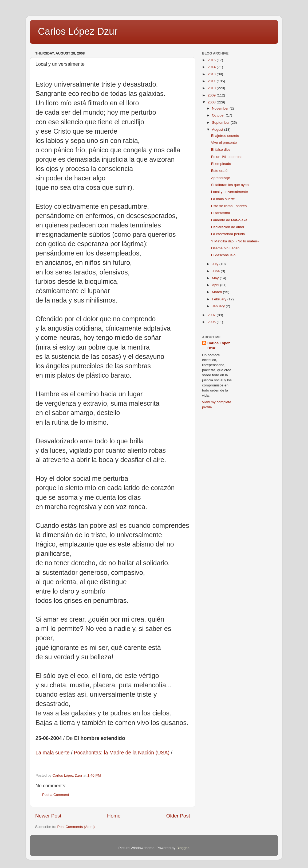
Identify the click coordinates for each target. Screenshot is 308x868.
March (217, 292)
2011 (212, 81)
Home (114, 816)
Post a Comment (56, 795)
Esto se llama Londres (229, 206)
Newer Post (48, 816)
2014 (212, 67)
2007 (212, 315)
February (220, 299)
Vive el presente (224, 143)
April (216, 285)
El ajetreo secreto (225, 136)
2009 (212, 95)
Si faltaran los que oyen (230, 185)
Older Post (178, 816)
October (219, 115)
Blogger (183, 848)
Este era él (220, 171)
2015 (212, 60)
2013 (212, 74)
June (216, 271)
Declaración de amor (228, 227)
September (221, 123)
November (221, 108)
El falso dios (221, 150)
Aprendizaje (221, 178)
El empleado (221, 164)
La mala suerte (223, 199)
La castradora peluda (228, 234)
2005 (212, 322)
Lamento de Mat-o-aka (229, 220)
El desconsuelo (223, 255)
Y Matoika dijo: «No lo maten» (235, 241)
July (216, 264)
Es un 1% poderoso (227, 157)
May (216, 278)
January (219, 306)
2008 (212, 102)
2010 (212, 88)
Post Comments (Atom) (76, 827)
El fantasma (221, 213)
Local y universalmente (230, 192)
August (218, 129)
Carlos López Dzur (78, 31)
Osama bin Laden (225, 248)
